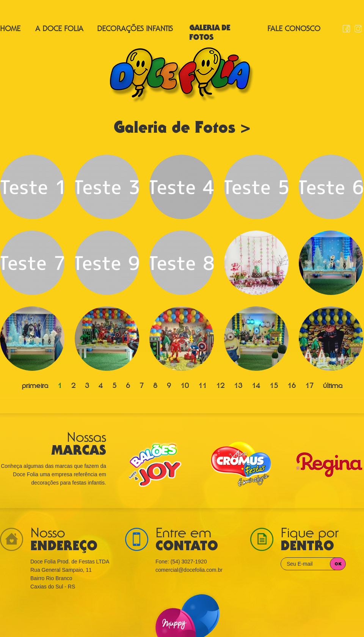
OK (338, 564)
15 (274, 386)
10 (185, 386)
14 (256, 386)
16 (292, 386)
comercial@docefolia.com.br (189, 570)
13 (238, 386)
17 (309, 386)
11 (202, 386)
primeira (35, 386)
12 (220, 386)
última (333, 386)
